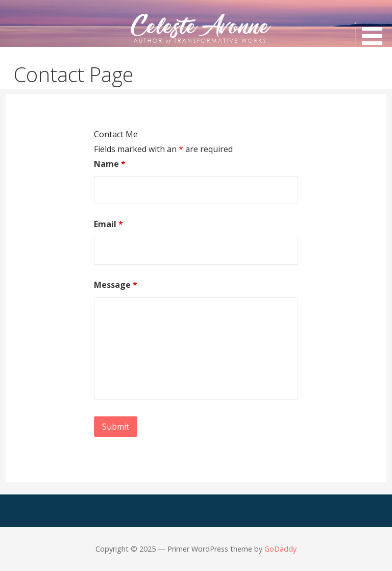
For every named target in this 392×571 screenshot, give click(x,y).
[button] (376, 24)
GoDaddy (280, 549)
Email (108, 224)
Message (116, 285)
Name (110, 164)
